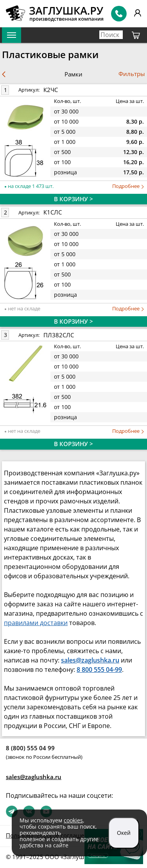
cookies (73, 820)
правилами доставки (36, 623)
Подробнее (128, 186)
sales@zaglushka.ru (34, 777)
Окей (124, 833)
